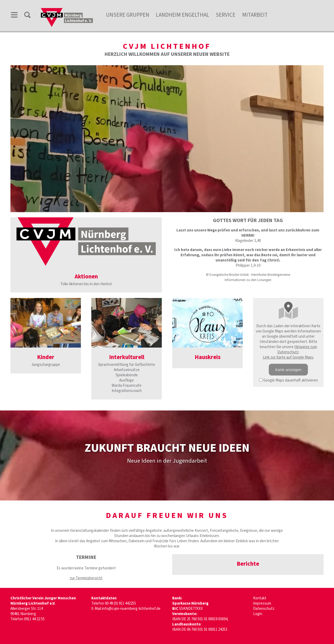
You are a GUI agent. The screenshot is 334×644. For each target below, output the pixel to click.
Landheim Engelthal (183, 15)
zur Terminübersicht (86, 578)
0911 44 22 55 (34, 619)
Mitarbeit (255, 15)
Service (226, 15)
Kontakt (260, 598)
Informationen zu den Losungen (248, 280)
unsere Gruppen (128, 15)
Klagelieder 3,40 (248, 241)
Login (258, 614)
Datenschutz (264, 609)
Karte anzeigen (288, 370)
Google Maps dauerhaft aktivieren (288, 380)
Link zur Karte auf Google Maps (288, 357)
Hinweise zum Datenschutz (297, 350)
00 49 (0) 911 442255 (120, 603)
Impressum (262, 603)
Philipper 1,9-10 (248, 266)
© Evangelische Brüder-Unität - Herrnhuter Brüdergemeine (248, 275)
